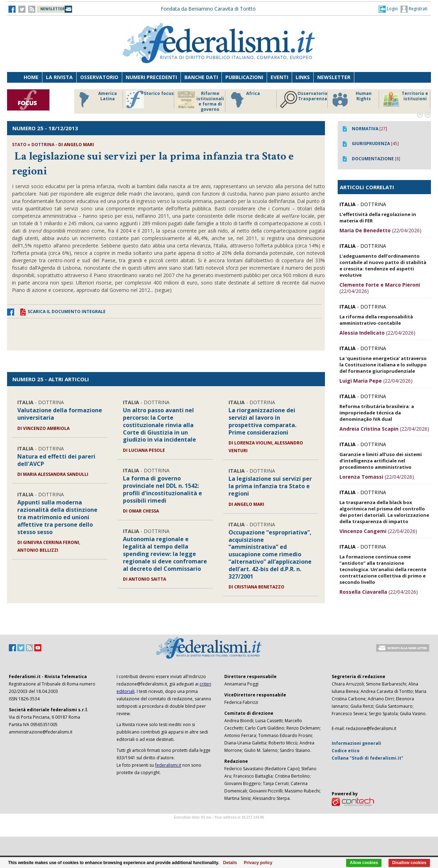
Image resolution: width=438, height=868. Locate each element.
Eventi (279, 77)
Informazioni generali (356, 743)
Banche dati (201, 77)
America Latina (96, 100)
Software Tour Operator (219, 825)
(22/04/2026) (380, 230)
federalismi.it (168, 765)
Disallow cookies (409, 863)
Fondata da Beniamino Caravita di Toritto (208, 9)
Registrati (414, 9)
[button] (388, 9)
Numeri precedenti (151, 77)
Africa (244, 100)
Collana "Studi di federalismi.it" (368, 758)
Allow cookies (364, 863)
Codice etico (346, 751)
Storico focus (150, 100)
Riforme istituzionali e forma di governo (201, 101)
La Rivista (59, 77)
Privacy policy (258, 863)
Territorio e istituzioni (405, 100)
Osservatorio (99, 77)
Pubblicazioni (244, 77)
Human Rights (351, 100)
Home (31, 77)
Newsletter (334, 77)
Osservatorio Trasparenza (304, 100)
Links (303, 77)
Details (230, 863)
